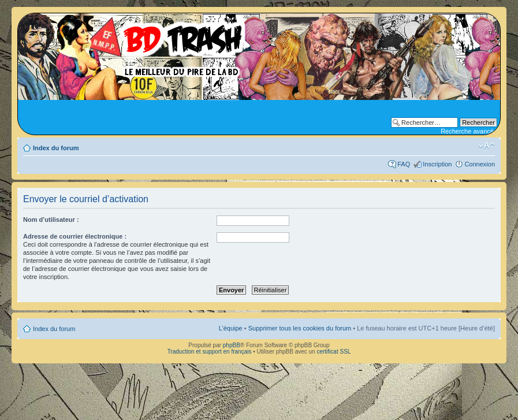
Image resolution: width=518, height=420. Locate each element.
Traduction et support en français (210, 352)
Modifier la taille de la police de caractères (487, 146)
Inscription (437, 164)
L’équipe (231, 328)
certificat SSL (333, 352)
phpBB (232, 345)
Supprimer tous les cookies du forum (300, 328)
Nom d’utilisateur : (51, 220)
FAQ (404, 164)
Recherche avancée (469, 131)
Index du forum (56, 148)
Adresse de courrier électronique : (75, 236)
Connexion (480, 164)
